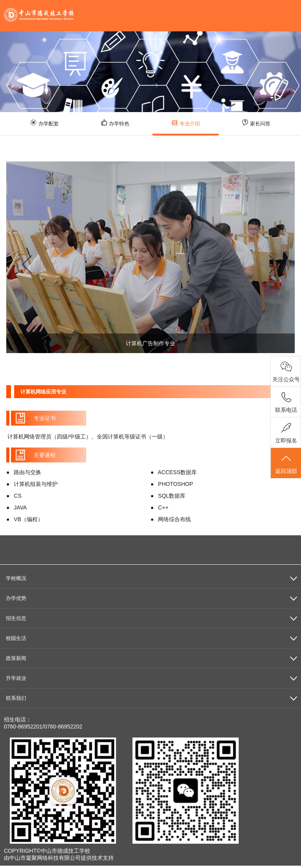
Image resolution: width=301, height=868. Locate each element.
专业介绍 (186, 123)
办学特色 (115, 123)
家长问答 (256, 123)
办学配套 (45, 123)
